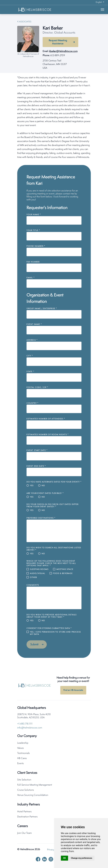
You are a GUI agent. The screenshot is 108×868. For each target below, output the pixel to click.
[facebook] (38, 860)
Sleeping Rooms (39, 569)
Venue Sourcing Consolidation (33, 796)
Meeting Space (65, 569)
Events (21, 764)
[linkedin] (44, 860)
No (43, 486)
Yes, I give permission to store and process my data (55, 633)
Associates (25, 22)
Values (21, 749)
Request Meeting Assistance (58, 42)
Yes (32, 486)
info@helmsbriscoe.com (30, 729)
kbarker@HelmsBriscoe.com (63, 51)
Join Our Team (24, 834)
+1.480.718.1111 (25, 725)
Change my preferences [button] (82, 858)
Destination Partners (27, 817)
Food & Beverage (63, 573)
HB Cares (22, 759)
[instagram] (51, 860)
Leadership (23, 744)
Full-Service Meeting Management (35, 786)
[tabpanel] (54, 118)
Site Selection (24, 781)
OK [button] (64, 858)
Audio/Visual (37, 573)
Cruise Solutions (26, 791)
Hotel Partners (24, 812)
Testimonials (24, 754)
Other (33, 577)
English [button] (99, 2)
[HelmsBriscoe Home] (35, 10)
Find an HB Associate (73, 691)
